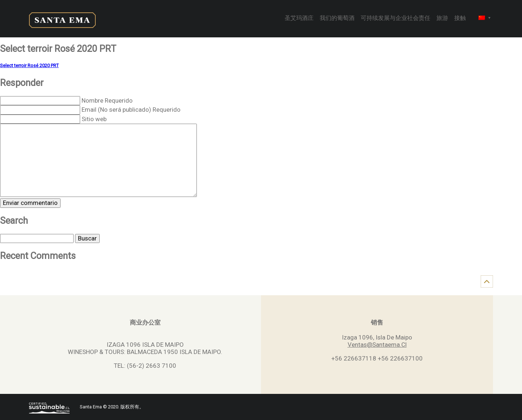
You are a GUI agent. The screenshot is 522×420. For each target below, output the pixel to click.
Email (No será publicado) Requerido (131, 110)
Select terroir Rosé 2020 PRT (29, 65)
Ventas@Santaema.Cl (377, 345)
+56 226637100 (400, 358)
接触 (460, 18)
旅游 (442, 18)
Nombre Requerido (107, 100)
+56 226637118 (354, 358)
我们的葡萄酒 (337, 18)
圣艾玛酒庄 (299, 18)
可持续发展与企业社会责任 (395, 18)
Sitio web (94, 119)
